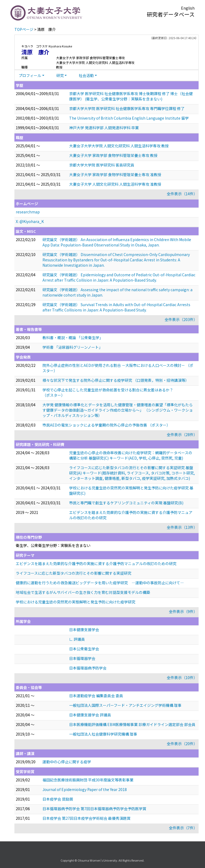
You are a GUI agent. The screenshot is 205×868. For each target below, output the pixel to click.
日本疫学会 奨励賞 (58, 799)
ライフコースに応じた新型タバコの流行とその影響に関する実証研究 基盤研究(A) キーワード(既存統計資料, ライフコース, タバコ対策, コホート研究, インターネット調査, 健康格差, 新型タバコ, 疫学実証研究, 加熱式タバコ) (132, 473)
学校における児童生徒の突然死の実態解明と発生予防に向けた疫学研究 (76, 602)
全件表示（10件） (182, 678)
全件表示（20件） (182, 744)
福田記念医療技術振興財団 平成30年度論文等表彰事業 (88, 780)
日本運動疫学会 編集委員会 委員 (96, 696)
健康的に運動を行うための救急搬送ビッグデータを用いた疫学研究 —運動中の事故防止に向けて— (100, 583)
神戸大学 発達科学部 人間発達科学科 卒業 (104, 128)
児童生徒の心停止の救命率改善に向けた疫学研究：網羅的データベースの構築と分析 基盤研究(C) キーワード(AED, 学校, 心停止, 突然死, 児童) (131, 455)
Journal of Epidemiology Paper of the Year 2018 (85, 789)
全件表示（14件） (182, 194)
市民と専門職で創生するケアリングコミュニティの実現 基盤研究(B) (126, 503)
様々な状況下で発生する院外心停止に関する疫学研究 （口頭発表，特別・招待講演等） (116, 380)
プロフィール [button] (30, 75)
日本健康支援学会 (84, 630)
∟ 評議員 (77, 639)
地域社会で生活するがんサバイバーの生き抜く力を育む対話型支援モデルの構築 (83, 592)
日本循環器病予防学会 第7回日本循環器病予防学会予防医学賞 (94, 809)
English (188, 8)
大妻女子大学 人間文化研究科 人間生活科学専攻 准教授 (115, 184)
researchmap (28, 212)
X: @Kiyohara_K (30, 221)
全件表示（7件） (183, 828)
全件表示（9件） (183, 611)
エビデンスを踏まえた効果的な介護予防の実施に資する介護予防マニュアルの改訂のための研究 (96, 563)
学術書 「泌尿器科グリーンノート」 (72, 347)
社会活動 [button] (86, 75)
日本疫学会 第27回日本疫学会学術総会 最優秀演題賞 (86, 818)
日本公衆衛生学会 (84, 649)
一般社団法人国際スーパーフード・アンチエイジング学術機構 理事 (125, 705)
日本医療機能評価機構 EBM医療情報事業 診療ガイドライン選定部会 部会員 (132, 724)
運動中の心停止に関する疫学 (67, 762)
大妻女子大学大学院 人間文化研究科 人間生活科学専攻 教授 (119, 146)
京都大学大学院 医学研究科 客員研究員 (102, 165)
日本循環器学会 (82, 658)
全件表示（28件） (182, 435)
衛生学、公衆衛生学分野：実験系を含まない (53, 545)
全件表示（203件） (181, 319)
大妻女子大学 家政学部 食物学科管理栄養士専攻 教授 (113, 155)
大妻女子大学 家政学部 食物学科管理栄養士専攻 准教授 (115, 175)
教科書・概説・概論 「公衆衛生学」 (73, 338)
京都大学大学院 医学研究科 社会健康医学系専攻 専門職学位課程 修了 (127, 108)
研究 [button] (60, 75)
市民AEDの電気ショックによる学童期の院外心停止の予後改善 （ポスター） (106, 425)
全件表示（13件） (182, 527)
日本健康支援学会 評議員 (90, 715)
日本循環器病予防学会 (88, 668)
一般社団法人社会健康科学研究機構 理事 (103, 734)
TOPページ (24, 29)
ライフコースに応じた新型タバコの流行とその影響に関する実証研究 (74, 573)
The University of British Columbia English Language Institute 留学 (129, 118)
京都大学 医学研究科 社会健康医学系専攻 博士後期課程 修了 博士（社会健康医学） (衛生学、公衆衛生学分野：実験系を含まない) (131, 96)
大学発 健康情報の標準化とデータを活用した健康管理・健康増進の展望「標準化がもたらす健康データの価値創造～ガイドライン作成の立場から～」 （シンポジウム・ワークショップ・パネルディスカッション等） (118, 410)
